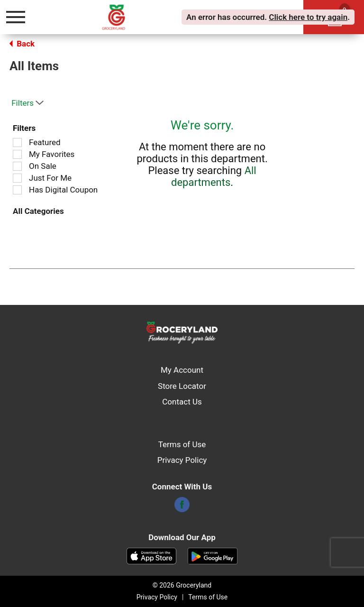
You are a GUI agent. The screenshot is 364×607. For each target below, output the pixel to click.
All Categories (38, 211)
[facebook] (182, 507)
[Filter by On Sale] (17, 166)
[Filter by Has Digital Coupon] (17, 190)
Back (22, 44)
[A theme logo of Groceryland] (124, 17)
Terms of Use (182, 444)
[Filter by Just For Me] (17, 178)
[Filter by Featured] (17, 143)
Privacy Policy (182, 460)
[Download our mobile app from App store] (151, 555)
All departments (214, 176)
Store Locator (182, 386)
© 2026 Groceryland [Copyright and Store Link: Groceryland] (182, 585)
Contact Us (182, 402)
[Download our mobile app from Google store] (213, 555)
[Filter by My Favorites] (17, 154)
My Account (182, 370)
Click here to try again (308, 17)
